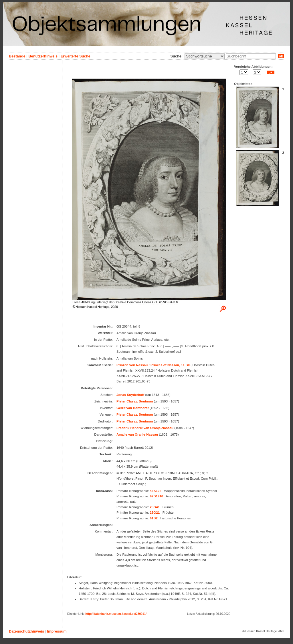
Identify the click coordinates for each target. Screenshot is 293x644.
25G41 (155, 507)
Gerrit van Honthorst (133, 408)
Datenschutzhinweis (26, 631)
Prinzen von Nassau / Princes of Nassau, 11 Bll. (154, 365)
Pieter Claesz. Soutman (135, 401)
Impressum (57, 631)
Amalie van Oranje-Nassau (137, 434)
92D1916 (156, 496)
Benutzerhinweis (43, 56)
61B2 (154, 518)
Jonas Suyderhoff (130, 395)
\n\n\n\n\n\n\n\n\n (205, 56)
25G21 (155, 513)
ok (281, 56)
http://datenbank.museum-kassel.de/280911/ (116, 614)
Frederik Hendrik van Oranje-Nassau (145, 428)
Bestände (17, 56)
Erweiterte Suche (76, 56)
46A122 (155, 491)
